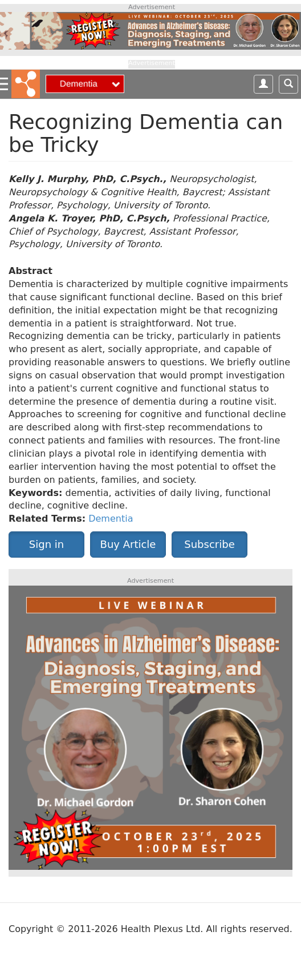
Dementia (111, 519)
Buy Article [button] (128, 544)
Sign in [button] (46, 544)
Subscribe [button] (209, 544)
